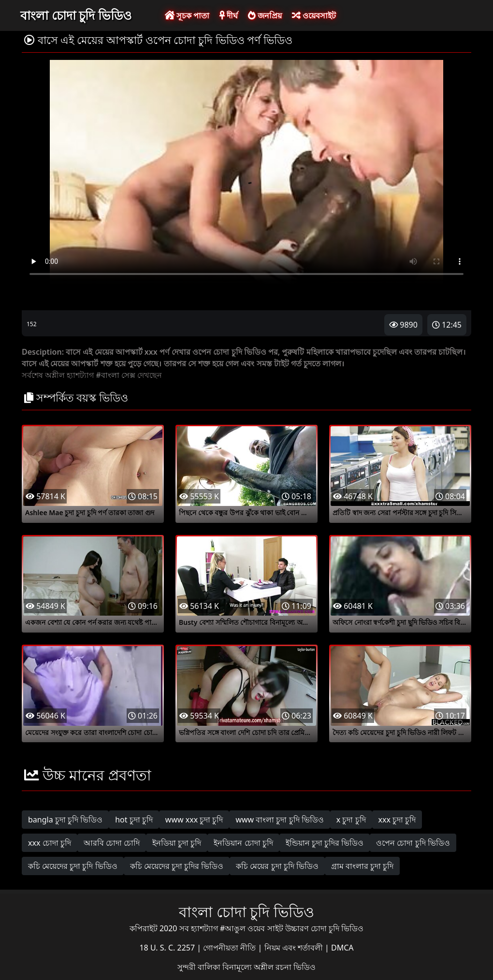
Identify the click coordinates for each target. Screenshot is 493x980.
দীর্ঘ (229, 15)
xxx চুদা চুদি (397, 820)
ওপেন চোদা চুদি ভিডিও (413, 843)
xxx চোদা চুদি (50, 843)
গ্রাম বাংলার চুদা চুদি (362, 866)
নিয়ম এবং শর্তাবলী (295, 948)
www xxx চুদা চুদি (194, 820)
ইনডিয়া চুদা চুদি (177, 843)
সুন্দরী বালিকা (200, 967)
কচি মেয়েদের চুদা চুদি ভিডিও (73, 866)
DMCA (342, 948)
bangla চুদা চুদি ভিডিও (65, 820)
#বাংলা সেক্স (116, 375)
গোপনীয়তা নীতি (230, 948)
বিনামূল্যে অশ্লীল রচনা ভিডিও (269, 967)
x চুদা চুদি (351, 820)
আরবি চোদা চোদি (112, 843)
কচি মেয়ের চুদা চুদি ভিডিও (277, 866)
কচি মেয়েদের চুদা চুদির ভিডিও (177, 866)
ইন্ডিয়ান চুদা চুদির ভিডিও (325, 843)
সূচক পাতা (187, 15)
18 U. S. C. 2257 (168, 948)
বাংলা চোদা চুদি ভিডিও (76, 15)
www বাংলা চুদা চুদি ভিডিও (279, 820)
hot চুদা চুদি (134, 820)
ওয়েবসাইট (314, 15)
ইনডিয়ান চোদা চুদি (243, 843)
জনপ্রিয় (265, 15)
